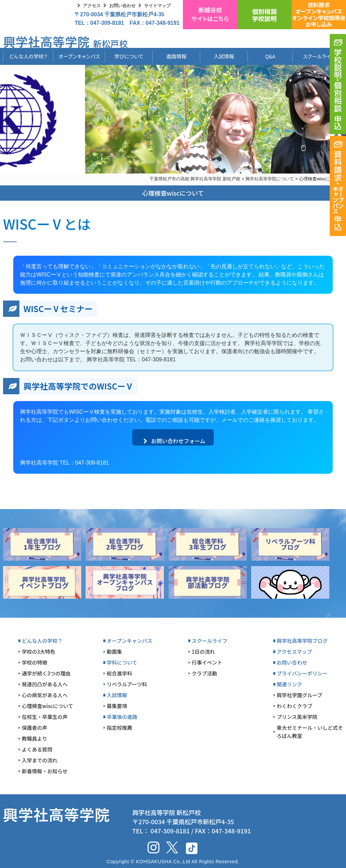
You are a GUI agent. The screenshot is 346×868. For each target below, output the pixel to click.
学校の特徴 (34, 662)
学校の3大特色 (39, 652)
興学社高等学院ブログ (302, 641)
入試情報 (224, 56)
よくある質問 (37, 749)
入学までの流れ (40, 760)
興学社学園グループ (299, 695)
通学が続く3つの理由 (46, 673)
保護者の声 (34, 728)
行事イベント (207, 662)
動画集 (114, 652)
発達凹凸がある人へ (45, 684)
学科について (122, 662)
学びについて (129, 56)
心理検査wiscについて (47, 706)
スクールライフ (314, 56)
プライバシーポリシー (302, 673)
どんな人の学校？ (28, 56)
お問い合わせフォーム (174, 441)
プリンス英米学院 (297, 717)
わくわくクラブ (295, 706)
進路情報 (176, 56)
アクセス (92, 6)
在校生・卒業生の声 (45, 717)
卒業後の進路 (122, 717)
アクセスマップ (294, 652)
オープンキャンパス (79, 56)
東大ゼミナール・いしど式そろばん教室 (310, 732)
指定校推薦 (119, 728)
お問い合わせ (122, 6)
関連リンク (289, 684)
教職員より (34, 738)
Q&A (270, 56)
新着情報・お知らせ (45, 771)
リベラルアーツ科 (127, 684)
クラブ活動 (204, 673)
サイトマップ (157, 6)
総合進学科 (119, 673)
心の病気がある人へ (45, 695)
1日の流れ (203, 652)
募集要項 (117, 706)
